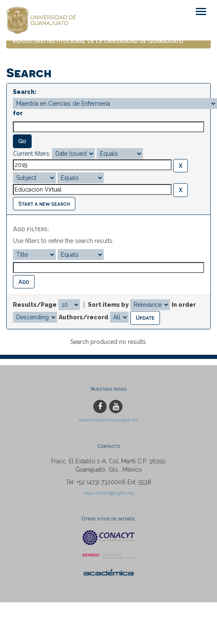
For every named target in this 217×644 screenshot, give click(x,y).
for (18, 113)
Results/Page (35, 305)
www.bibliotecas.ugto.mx (109, 420)
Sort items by (108, 305)
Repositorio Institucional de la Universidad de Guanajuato (98, 41)
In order (184, 305)
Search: (25, 92)
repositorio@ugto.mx (109, 493)
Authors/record (84, 317)
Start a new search (44, 203)
